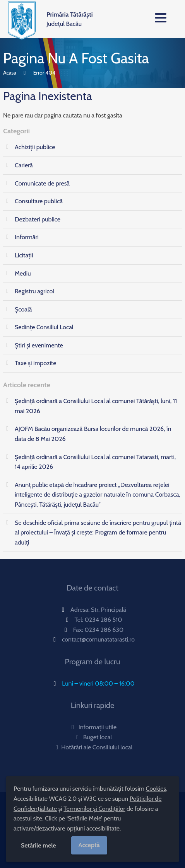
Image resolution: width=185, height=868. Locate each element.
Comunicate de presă (42, 183)
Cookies (156, 789)
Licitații (24, 255)
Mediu (23, 273)
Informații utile (92, 727)
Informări (27, 237)
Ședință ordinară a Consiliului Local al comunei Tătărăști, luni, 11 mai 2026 (96, 406)
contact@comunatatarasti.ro (98, 639)
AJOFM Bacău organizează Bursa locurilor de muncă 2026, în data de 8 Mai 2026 (93, 434)
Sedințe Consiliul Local (44, 327)
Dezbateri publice (38, 219)
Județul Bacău (70, 19)
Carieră (24, 165)
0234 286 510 (104, 620)
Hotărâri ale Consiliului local (92, 747)
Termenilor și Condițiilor (94, 809)
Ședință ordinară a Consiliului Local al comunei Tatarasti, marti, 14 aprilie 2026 (95, 462)
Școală (23, 309)
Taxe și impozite (35, 363)
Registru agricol (34, 291)
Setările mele (39, 845)
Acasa (10, 73)
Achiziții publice (35, 147)
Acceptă (89, 845)
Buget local (92, 737)
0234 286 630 (104, 630)
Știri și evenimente (39, 345)
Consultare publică (39, 201)
